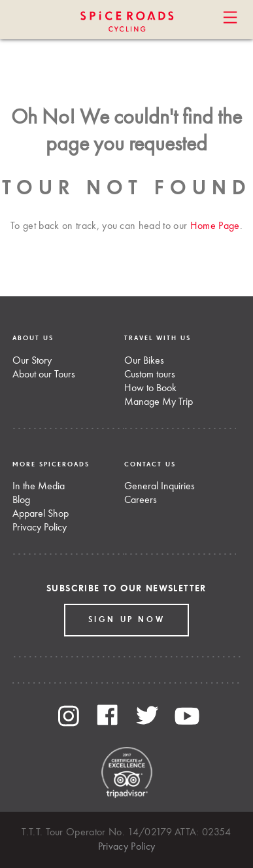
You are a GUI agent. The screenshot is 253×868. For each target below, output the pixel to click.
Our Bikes (144, 361)
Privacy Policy (40, 528)
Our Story (32, 361)
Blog (21, 500)
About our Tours (44, 375)
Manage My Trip (159, 402)
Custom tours (150, 375)
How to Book (150, 389)
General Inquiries (160, 487)
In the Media (39, 487)
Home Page (215, 226)
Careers (141, 500)
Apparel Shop (41, 514)
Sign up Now (127, 620)
